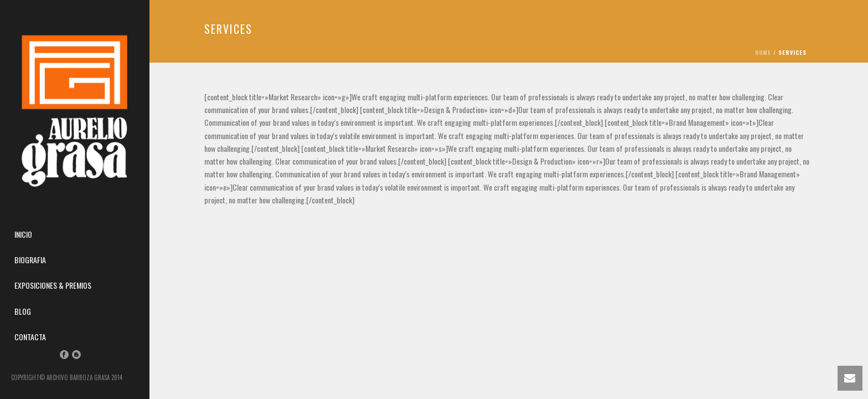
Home (763, 52)
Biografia (30, 260)
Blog (23, 311)
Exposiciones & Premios (53, 285)
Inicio (23, 234)
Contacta (30, 337)
